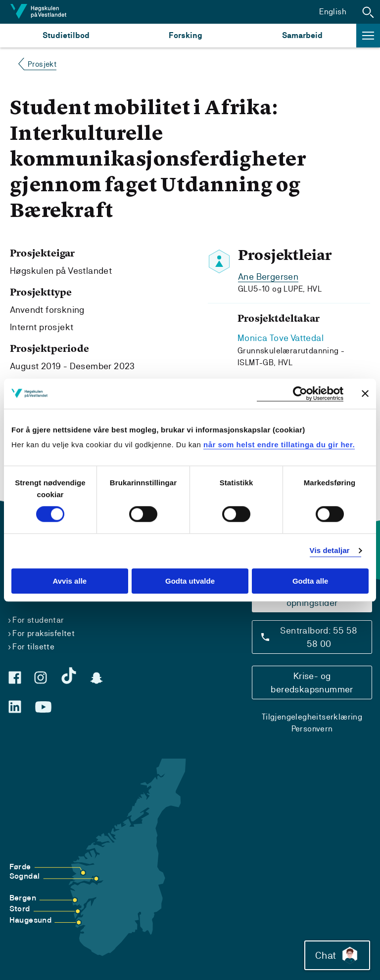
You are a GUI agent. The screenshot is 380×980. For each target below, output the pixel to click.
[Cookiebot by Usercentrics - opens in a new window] (300, 394)
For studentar (38, 620)
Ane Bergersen (268, 277)
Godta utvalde (190, 581)
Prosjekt (42, 64)
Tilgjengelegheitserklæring (312, 717)
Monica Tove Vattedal (281, 338)
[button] (368, 12)
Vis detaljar (330, 551)
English (333, 12)
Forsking (186, 35)
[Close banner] (365, 393)
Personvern (312, 729)
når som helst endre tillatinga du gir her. (279, 445)
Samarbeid (302, 35)
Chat (337, 955)
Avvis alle (70, 581)
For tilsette (33, 647)
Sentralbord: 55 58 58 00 (319, 637)
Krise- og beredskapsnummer (312, 682)
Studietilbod (66, 35)
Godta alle (310, 581)
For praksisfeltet (44, 633)
